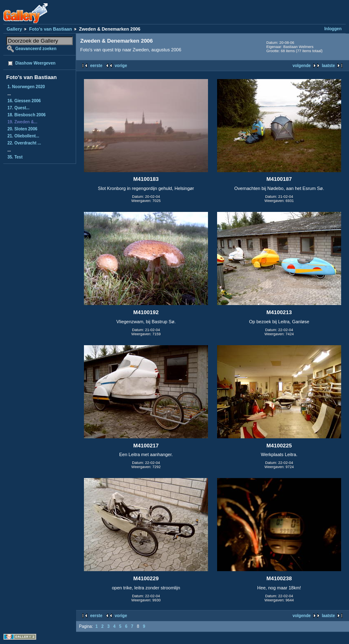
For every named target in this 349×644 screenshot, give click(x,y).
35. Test (15, 157)
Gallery (14, 29)
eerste (96, 66)
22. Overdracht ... (24, 143)
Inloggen (333, 29)
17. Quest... (18, 108)
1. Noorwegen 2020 (26, 87)
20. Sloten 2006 (22, 129)
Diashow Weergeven (35, 63)
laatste (328, 66)
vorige (121, 66)
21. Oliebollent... (23, 136)
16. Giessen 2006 (24, 101)
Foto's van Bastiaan (50, 29)
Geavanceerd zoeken (36, 49)
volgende (301, 66)
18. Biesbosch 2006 (26, 115)
